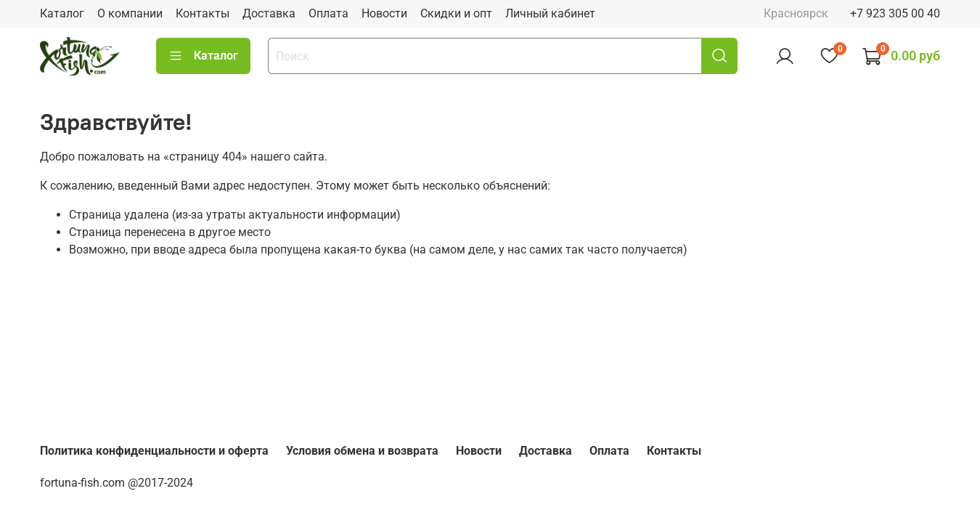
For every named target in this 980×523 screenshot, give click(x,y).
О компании (130, 13)
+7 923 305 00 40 (895, 13)
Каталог (62, 13)
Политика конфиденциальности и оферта (154, 451)
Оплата (328, 13)
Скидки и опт (456, 13)
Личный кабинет (550, 13)
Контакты (203, 13)
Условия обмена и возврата (362, 451)
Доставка (269, 13)
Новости (384, 13)
